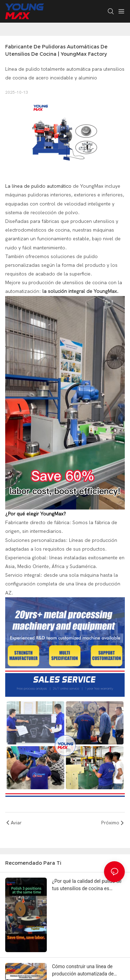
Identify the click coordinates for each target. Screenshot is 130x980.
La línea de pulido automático (38, 186)
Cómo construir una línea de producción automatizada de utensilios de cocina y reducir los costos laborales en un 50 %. (87, 971)
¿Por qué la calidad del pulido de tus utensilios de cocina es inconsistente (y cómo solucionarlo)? (87, 885)
